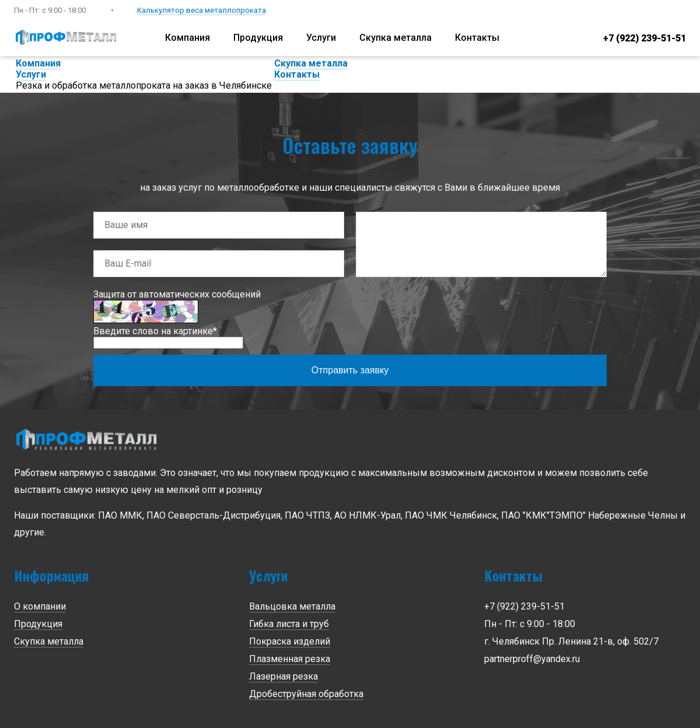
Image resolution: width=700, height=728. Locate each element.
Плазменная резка (290, 659)
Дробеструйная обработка (306, 694)
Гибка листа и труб (289, 624)
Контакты (477, 38)
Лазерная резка (283, 676)
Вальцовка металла (292, 606)
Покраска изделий (290, 641)
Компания (188, 38)
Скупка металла (395, 38)
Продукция (258, 38)
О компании (40, 606)
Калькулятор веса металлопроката (202, 10)
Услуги (321, 38)
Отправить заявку (350, 370)
